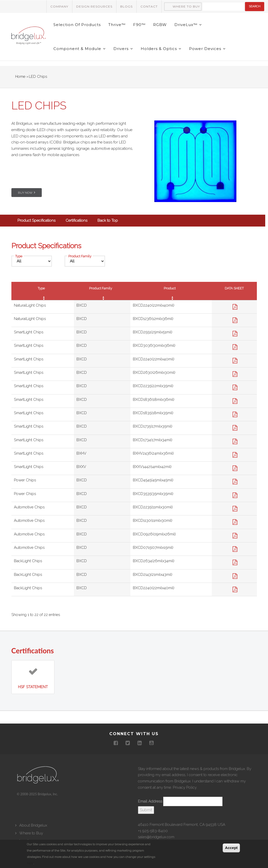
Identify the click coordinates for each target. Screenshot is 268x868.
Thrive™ (117, 25)
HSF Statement (33, 687)
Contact (149, 6)
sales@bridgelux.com (156, 837)
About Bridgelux (33, 825)
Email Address (150, 801)
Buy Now (25, 193)
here (30, 863)
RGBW (160, 25)
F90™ (139, 25)
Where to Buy (186, 6)
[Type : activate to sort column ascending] (43, 291)
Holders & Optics (161, 49)
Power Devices (207, 49)
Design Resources (94, 6)
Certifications (76, 220)
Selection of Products (77, 25)
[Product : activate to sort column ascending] (171, 291)
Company (59, 6)
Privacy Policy (185, 787)
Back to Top (108, 220)
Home (20, 77)
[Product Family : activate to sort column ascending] (102, 291)
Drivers (123, 49)
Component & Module (80, 49)
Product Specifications (36, 220)
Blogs (126, 6)
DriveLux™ (188, 25)
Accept (231, 848)
